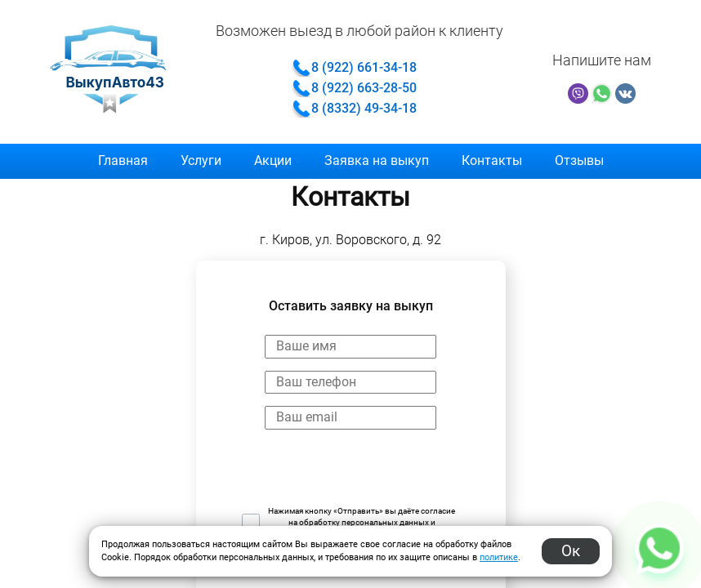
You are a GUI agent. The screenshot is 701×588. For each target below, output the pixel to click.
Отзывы (579, 160)
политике (499, 557)
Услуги (201, 160)
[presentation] (366, 474)
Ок (571, 551)
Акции (273, 160)
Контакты (492, 160)
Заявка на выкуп (377, 160)
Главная (123, 160)
